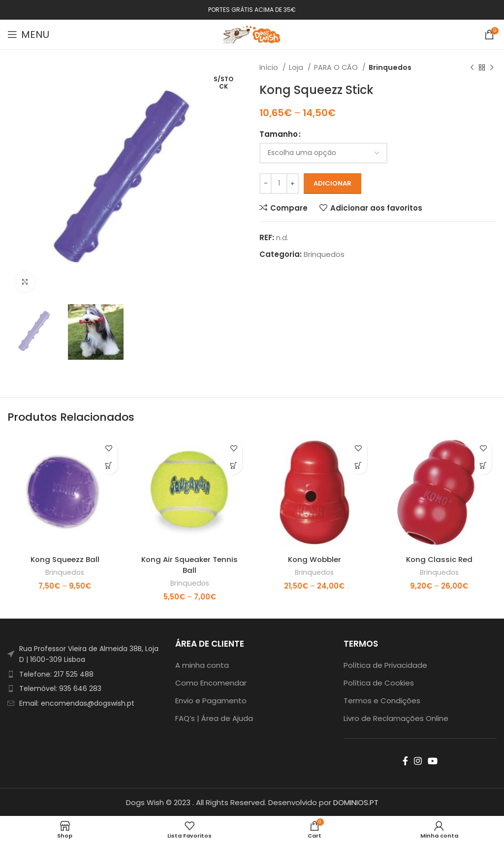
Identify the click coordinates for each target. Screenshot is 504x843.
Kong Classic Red (439, 559)
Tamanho (279, 134)
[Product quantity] (279, 184)
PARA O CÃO (337, 67)
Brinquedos (390, 67)
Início (270, 67)
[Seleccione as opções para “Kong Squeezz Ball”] (109, 466)
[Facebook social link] (405, 760)
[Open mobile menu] (28, 34)
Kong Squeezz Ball (65, 559)
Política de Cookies (379, 682)
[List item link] (84, 673)
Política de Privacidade (385, 664)
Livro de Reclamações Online (396, 717)
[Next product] (492, 67)
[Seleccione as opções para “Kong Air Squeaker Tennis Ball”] (234, 466)
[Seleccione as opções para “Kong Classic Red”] (483, 466)
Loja (297, 67)
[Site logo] (252, 34)
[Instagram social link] (418, 760)
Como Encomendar (211, 682)
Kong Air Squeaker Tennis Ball (189, 564)
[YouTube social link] (433, 760)
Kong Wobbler (315, 559)
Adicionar (332, 183)
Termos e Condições (382, 700)
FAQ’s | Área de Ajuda (214, 717)
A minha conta (202, 664)
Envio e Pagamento (211, 700)
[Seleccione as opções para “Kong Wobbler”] (359, 466)
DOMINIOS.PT (356, 801)
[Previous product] (472, 67)
